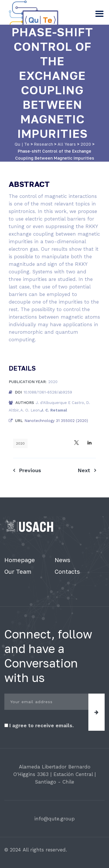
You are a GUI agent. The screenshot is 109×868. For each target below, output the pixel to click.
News (62, 560)
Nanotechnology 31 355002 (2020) (56, 421)
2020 (20, 443)
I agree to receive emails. (39, 726)
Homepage (20, 560)
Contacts (67, 571)
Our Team (18, 571)
